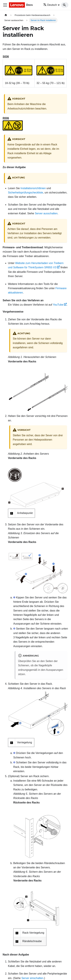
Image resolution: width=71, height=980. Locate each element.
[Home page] (6, 15)
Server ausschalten (46, 213)
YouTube (60, 305)
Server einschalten (32, 978)
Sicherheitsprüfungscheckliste (26, 193)
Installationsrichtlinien (33, 188)
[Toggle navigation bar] (5, 5)
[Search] (65, 5)
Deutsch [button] (50, 5)
